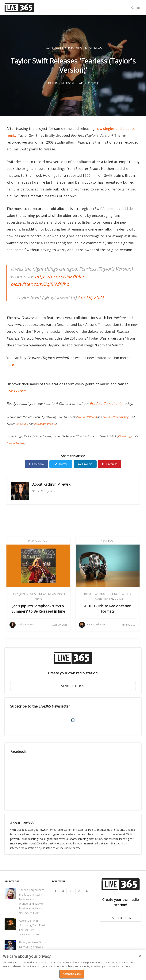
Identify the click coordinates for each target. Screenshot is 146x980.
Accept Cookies (72, 974)
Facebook (36, 464)
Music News (93, 48)
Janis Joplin (20, 594)
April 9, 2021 (91, 297)
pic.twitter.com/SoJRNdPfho (40, 284)
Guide (119, 599)
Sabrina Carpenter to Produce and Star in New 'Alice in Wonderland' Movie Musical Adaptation (32, 899)
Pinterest (109, 464)
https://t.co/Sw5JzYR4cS (60, 276)
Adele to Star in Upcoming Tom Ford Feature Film (32, 925)
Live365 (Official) (87, 417)
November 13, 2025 (30, 935)
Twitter (61, 464)
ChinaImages (126, 436)
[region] (73, 965)
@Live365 (22, 424)
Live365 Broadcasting (115, 417)
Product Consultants (106, 403)
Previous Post (38, 541)
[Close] (140, 956)
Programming (103, 599)
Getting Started (119, 594)
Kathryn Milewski (57, 484)
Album (70, 48)
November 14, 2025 (30, 913)
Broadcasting (94, 594)
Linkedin (85, 464)
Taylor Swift (54, 48)
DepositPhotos (15, 443)
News (80, 48)
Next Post (108, 541)
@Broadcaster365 (45, 424)
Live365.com (16, 391)
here (10, 365)
